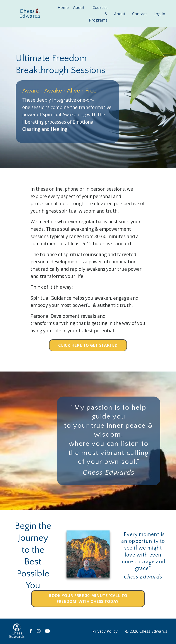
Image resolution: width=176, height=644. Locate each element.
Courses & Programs (98, 14)
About (79, 7)
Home (63, 7)
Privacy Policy (105, 631)
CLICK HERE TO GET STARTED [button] (88, 345)
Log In (159, 14)
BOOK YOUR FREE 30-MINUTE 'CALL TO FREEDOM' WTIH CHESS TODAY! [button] (88, 598)
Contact (140, 14)
